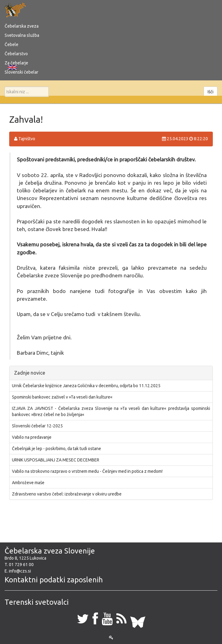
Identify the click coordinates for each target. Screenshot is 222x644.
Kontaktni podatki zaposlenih (54, 580)
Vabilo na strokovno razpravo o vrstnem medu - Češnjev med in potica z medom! (87, 471)
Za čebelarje (16, 63)
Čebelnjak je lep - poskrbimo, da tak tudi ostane (56, 449)
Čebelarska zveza (22, 26)
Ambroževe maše (28, 483)
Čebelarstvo (16, 54)
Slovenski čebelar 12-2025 (37, 426)
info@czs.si (20, 571)
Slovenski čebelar (21, 72)
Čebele (11, 44)
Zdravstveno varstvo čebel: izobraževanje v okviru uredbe (67, 494)
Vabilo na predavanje (32, 437)
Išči (211, 92)
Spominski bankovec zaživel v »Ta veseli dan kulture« (62, 397)
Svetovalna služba (22, 35)
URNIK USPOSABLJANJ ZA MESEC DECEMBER (56, 460)
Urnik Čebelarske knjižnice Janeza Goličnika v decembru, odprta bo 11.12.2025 (86, 386)
